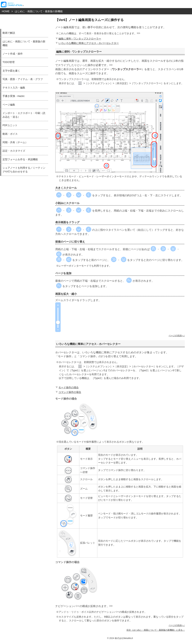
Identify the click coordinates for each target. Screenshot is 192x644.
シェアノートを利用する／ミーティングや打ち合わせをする (24, 170)
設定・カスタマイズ (14, 151)
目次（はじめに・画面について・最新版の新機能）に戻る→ (156, 630)
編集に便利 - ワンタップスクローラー (78, 39)
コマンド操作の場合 (68, 392)
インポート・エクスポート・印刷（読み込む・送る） (24, 115)
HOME (6, 11)
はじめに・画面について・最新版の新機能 (39, 11)
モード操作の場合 (67, 387)
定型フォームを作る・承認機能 (20, 159)
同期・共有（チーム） (15, 142)
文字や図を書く (11, 71)
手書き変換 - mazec (14, 96)
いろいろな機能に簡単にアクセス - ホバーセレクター (87, 43)
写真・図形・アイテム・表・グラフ (23, 79)
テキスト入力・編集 (14, 88)
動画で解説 (9, 33)
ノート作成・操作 (13, 54)
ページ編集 (9, 105)
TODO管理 (9, 62)
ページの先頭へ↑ (177, 336)
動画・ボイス (10, 134)
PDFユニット (10, 125)
